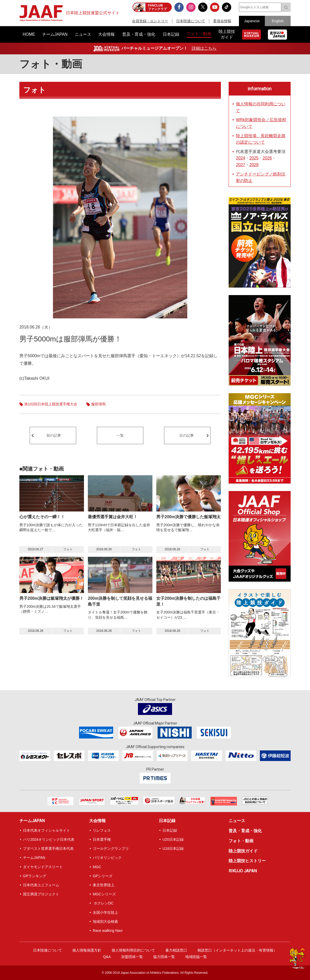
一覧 (120, 435)
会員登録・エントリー (150, 21)
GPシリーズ (103, 876)
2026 (267, 158)
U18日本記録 (173, 849)
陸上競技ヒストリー (247, 861)
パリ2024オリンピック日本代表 (49, 839)
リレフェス (102, 830)
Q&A (107, 957)
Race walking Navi (108, 931)
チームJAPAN (32, 821)
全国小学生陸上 (105, 912)
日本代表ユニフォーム (41, 885)
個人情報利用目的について (133, 950)
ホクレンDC (103, 903)
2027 (241, 165)
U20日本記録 (173, 839)
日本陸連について (191, 21)
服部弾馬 (98, 404)
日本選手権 (102, 839)
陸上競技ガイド (243, 851)
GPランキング (35, 876)
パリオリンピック (107, 858)
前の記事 (54, 435)
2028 (254, 165)
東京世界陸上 (104, 885)
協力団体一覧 (164, 957)
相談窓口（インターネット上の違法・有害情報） (237, 950)
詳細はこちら (204, 48)
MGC (97, 867)
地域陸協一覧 (196, 957)
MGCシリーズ (104, 894)
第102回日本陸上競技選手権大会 (51, 404)
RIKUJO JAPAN (243, 871)
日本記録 (167, 821)
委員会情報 (222, 21)
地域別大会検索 (105, 922)
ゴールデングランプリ (111, 849)
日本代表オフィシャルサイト (47, 830)
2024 (241, 158)
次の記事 (187, 435)
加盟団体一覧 (132, 957)
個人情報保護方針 (87, 950)
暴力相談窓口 (176, 950)
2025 (254, 158)
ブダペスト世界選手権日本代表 (48, 849)
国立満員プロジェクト (41, 894)
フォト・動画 (51, 64)
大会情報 (97, 821)
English (278, 21)
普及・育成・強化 (245, 831)
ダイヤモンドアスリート (43, 867)
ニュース (237, 821)
